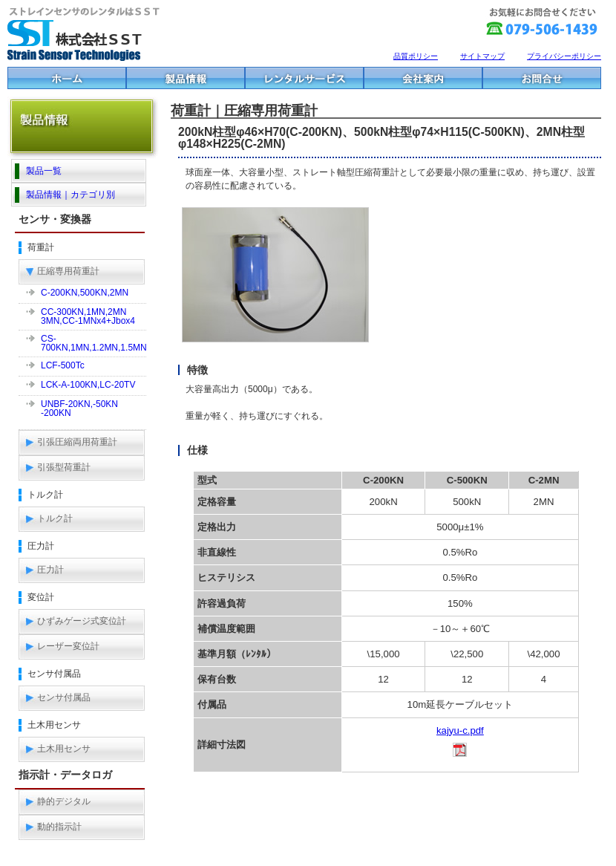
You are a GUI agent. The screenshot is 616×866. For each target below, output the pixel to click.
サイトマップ (482, 56)
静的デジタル (64, 801)
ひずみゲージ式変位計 (82, 621)
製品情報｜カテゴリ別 (71, 195)
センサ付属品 (64, 697)
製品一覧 (44, 171)
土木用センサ (64, 749)
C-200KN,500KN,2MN (85, 293)
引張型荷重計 (64, 467)
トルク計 (55, 518)
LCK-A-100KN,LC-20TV (88, 385)
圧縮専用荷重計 (68, 271)
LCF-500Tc (63, 365)
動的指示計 (59, 827)
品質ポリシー (416, 56)
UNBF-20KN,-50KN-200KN (79, 408)
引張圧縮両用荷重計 (77, 442)
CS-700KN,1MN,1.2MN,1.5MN (94, 343)
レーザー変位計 (68, 646)
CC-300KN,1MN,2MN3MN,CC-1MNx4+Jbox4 (88, 316)
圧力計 (50, 570)
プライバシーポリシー (564, 56)
